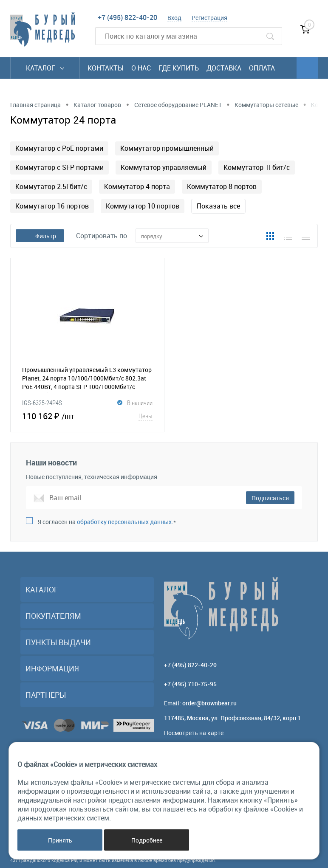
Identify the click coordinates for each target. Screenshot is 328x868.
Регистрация (209, 18)
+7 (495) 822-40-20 (127, 17)
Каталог (45, 68)
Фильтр (40, 236)
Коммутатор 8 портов (222, 186)
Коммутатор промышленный (167, 148)
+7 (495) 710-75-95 (190, 684)
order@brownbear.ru (209, 703)
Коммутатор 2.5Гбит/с (51, 186)
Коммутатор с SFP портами (59, 167)
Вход (174, 18)
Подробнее (147, 840)
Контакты (106, 68)
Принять (60, 840)
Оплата (262, 68)
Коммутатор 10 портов (143, 206)
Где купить (179, 68)
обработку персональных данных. (125, 522)
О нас (141, 68)
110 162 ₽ (87, 416)
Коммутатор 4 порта (137, 186)
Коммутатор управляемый (164, 167)
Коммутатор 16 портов (52, 206)
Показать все (218, 206)
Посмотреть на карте (194, 733)
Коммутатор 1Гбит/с (257, 167)
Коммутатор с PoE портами (59, 148)
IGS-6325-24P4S (42, 403)
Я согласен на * (107, 522)
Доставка (224, 68)
